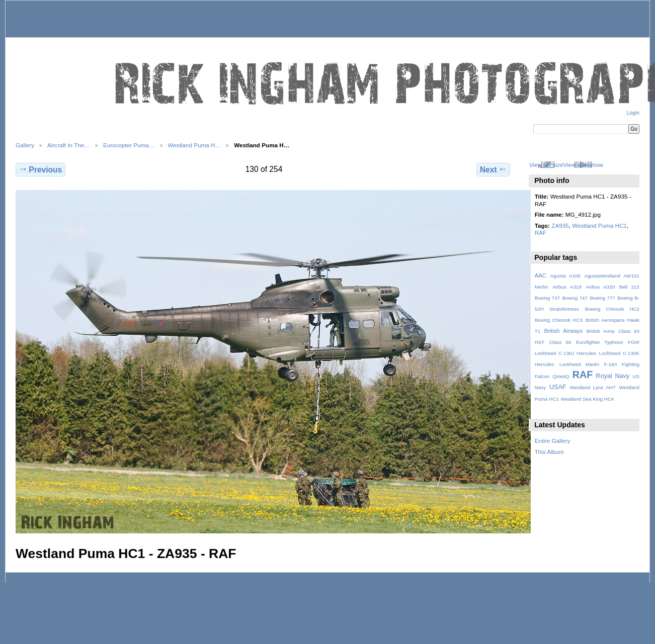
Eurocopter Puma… (129, 145)
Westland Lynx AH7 (592, 387)
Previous (40, 169)
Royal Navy (612, 376)
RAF (541, 233)
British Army (601, 331)
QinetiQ (561, 376)
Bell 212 (629, 287)
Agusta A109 (565, 276)
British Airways (564, 331)
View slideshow (583, 165)
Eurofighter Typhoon (600, 342)
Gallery (25, 145)
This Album (549, 452)
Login (633, 113)
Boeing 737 (547, 298)
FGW (634, 342)
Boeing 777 (602, 298)
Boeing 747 (575, 298)
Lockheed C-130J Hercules (565, 353)
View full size (546, 165)
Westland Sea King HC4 (588, 399)
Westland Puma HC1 (599, 225)
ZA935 (560, 225)
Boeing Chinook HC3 (559, 320)
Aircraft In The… (69, 145)
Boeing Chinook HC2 (612, 309)
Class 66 (560, 342)
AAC (541, 275)
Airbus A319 (567, 287)
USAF (558, 387)
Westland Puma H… (195, 145)
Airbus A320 (600, 287)
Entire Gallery (553, 441)
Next (493, 169)
